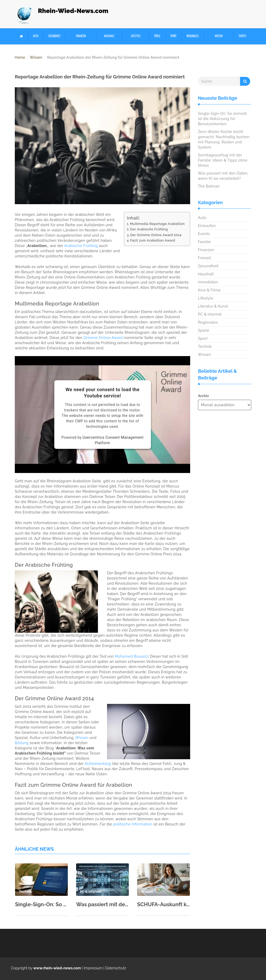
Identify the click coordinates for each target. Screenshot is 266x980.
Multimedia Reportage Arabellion (157, 224)
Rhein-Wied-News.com (73, 11)
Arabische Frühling (81, 246)
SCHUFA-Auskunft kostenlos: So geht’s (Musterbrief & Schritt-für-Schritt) (164, 904)
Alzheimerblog (98, 764)
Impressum (93, 968)
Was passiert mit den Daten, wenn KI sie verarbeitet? (102, 904)
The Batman (209, 186)
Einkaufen (207, 226)
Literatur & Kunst (213, 306)
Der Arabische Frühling (149, 229)
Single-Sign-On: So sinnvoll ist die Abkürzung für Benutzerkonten (41, 904)
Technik (205, 346)
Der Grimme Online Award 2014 (156, 235)
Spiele (157, 36)
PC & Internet (210, 314)
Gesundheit (54, 36)
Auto (36, 36)
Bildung (22, 743)
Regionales (193, 36)
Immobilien (208, 282)
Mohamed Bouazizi (132, 656)
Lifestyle (136, 36)
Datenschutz (116, 968)
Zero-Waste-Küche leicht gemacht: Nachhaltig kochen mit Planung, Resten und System (224, 139)
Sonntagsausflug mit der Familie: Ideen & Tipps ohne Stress (223, 160)
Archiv (203, 396)
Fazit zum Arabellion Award (153, 240)
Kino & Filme (209, 290)
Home (20, 57)
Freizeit (204, 258)
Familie (204, 242)
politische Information (133, 824)
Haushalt (109, 36)
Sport (174, 36)
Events (242, 36)
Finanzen (81, 36)
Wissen (219, 36)
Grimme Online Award (103, 338)
